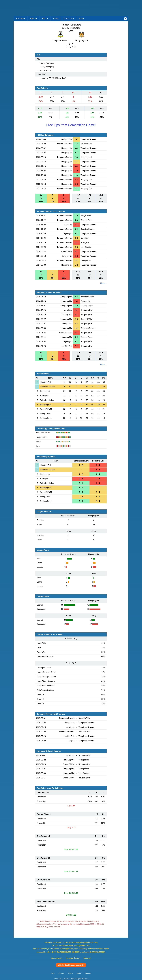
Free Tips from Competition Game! (71, 125)
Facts (45, 19)
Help (53, 973)
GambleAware (57, 958)
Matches (20, 19)
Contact (88, 973)
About (79, 973)
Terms (70, 973)
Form (56, 19)
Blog (81, 19)
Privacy (61, 973)
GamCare (87, 958)
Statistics (69, 19)
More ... (103, 283)
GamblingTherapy (73, 958)
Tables (33, 19)
